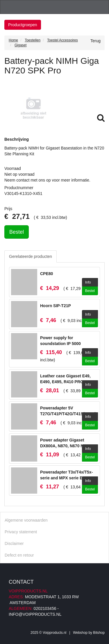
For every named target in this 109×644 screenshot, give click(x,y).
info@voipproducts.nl (35, 614)
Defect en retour (19, 555)
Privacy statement (21, 532)
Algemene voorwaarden (26, 520)
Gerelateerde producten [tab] (31, 256)
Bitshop (99, 633)
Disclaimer (14, 543)
